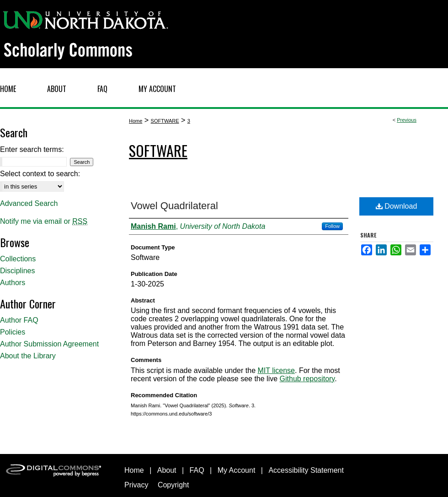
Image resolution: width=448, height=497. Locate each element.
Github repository (307, 379)
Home (136, 121)
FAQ (197, 470)
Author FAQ (19, 320)
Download (397, 206)
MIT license (276, 370)
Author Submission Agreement (49, 344)
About (167, 470)
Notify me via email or (44, 221)
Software (158, 150)
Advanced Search (29, 203)
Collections (18, 259)
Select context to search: (40, 174)
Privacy (136, 485)
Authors (13, 283)
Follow (332, 226)
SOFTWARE (165, 121)
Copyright (173, 485)
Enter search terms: (32, 149)
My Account (237, 470)
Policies (13, 332)
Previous (407, 120)
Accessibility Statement (306, 470)
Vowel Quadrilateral (174, 206)
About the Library (28, 356)
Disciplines (17, 271)
